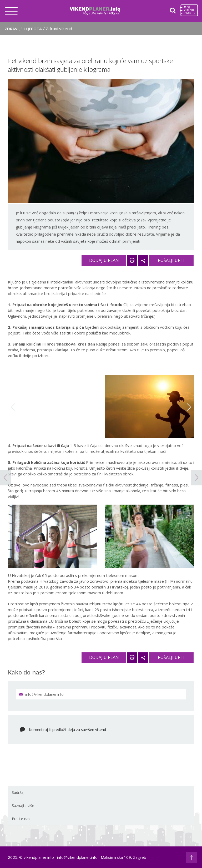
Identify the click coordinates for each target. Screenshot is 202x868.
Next (189, 407)
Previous (13, 407)
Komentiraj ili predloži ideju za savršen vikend (67, 730)
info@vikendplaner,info (41, 694)
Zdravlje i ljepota (38, 29)
